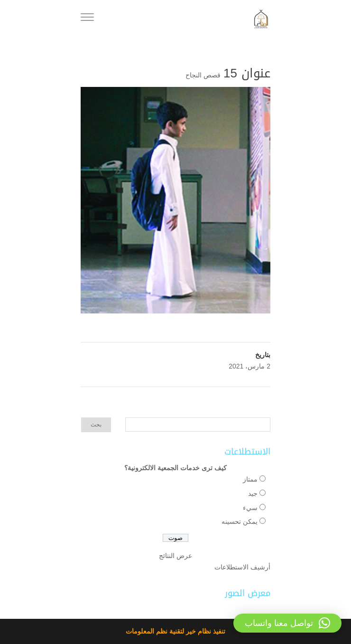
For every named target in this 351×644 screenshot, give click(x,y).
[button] (287, 623)
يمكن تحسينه (240, 521)
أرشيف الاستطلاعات (242, 567)
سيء (250, 508)
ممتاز (250, 479)
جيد (253, 493)
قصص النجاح (203, 75)
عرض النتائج (175, 556)
